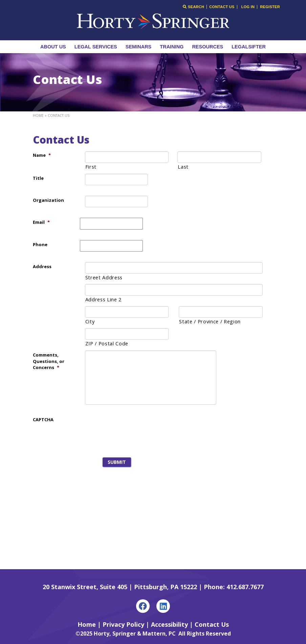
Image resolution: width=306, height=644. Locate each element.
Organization (48, 200)
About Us (53, 47)
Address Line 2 (103, 299)
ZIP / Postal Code (107, 343)
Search (193, 7)
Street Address (104, 277)
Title (38, 178)
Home (38, 115)
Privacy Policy (123, 624)
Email (41, 222)
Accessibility (169, 624)
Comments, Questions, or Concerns (49, 361)
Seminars (139, 47)
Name (42, 155)
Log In (248, 7)
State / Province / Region (210, 321)
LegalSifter (249, 47)
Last (183, 167)
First (91, 167)
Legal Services (96, 47)
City (90, 321)
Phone (40, 244)
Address (42, 266)
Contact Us (222, 7)
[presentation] (131, 428)
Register (270, 7)
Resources (207, 47)
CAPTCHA (43, 420)
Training (172, 47)
